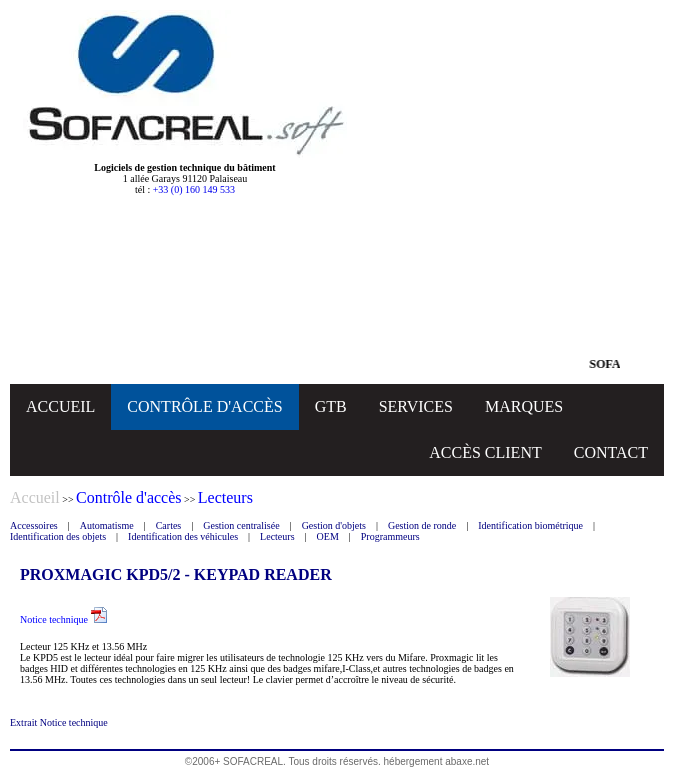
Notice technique (63, 619)
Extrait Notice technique (59, 722)
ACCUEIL (60, 406)
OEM (328, 536)
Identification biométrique (530, 525)
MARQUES (524, 406)
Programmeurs (390, 536)
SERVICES (416, 406)
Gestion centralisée (241, 525)
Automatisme (107, 525)
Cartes (169, 525)
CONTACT (611, 452)
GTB (331, 406)
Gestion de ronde (422, 525)
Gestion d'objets (334, 525)
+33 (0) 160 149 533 (194, 189)
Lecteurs (277, 536)
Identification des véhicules (183, 536)
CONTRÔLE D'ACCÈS (204, 406)
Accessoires (34, 525)
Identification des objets (58, 536)
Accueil (35, 497)
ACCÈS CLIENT (485, 452)
